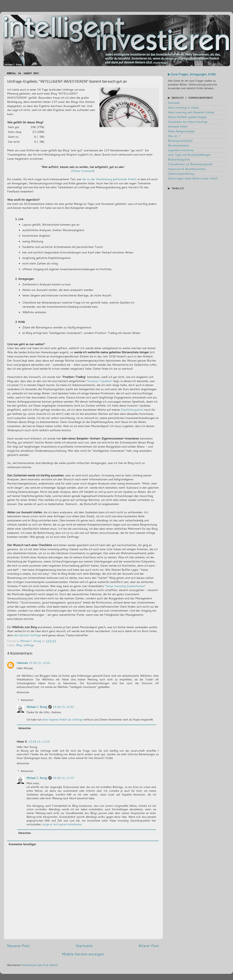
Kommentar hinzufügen (22, 844)
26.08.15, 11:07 (63, 778)
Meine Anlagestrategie (181, 131)
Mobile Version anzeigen (83, 954)
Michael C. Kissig (37, 707)
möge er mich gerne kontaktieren (62, 824)
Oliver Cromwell (83, 171)
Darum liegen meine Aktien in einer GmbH (193, 178)
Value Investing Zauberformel (125, 586)
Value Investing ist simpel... (184, 107)
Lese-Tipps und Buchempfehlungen (189, 155)
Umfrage (29, 645)
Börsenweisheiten (179, 145)
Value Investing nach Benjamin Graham (191, 112)
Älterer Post (149, 946)
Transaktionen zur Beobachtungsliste (190, 164)
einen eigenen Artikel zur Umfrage (63, 719)
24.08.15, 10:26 (40, 663)
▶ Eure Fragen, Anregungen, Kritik (192, 74)
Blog (19, 645)
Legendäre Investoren (181, 150)
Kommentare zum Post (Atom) (39, 965)
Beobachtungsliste (179, 159)
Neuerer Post (18, 946)
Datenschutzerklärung (181, 174)
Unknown (22, 663)
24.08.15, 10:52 (63, 707)
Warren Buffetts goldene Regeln (187, 117)
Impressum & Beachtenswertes (187, 169)
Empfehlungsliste (132, 410)
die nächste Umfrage (28, 635)
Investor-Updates (100, 381)
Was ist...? (174, 136)
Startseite (84, 946)
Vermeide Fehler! (178, 126)
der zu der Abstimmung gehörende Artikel (109, 179)
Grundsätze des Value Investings (188, 122)
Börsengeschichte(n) (180, 141)
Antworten (23, 692)
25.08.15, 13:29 (39, 742)
